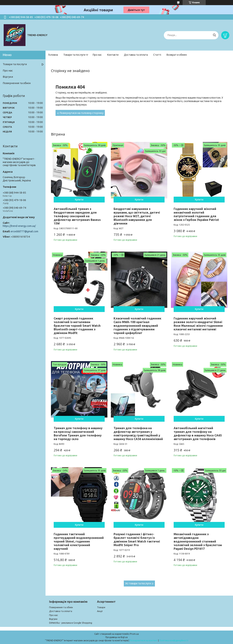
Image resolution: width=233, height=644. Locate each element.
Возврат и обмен (177, 55)
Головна (53, 55)
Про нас (97, 55)
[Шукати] (214, 35)
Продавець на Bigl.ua (116, 637)
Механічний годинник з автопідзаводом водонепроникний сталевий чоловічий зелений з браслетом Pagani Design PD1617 (198, 541)
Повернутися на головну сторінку (81, 113)
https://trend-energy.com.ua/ (19, 226)
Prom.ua (134, 634)
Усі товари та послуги (138, 583)
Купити (79, 200)
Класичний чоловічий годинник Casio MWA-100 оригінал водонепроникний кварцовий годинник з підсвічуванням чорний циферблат (137, 326)
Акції (100, 611)
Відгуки (8, 77)
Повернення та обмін (17, 83)
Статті (157, 55)
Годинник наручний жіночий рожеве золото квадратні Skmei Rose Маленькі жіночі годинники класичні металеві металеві (198, 324)
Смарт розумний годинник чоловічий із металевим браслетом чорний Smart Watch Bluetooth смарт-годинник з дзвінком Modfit (77, 326)
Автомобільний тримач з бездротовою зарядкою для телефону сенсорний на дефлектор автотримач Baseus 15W (77, 216)
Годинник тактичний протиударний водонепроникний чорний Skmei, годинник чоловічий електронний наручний (79, 541)
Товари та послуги (74, 55)
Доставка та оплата (136, 55)
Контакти (113, 55)
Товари (101, 607)
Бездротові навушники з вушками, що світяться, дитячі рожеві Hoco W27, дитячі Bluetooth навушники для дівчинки (137, 216)
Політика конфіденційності (174, 640)
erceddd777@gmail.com (24, 231)
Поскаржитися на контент (144, 640)
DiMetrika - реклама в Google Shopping (71, 623)
